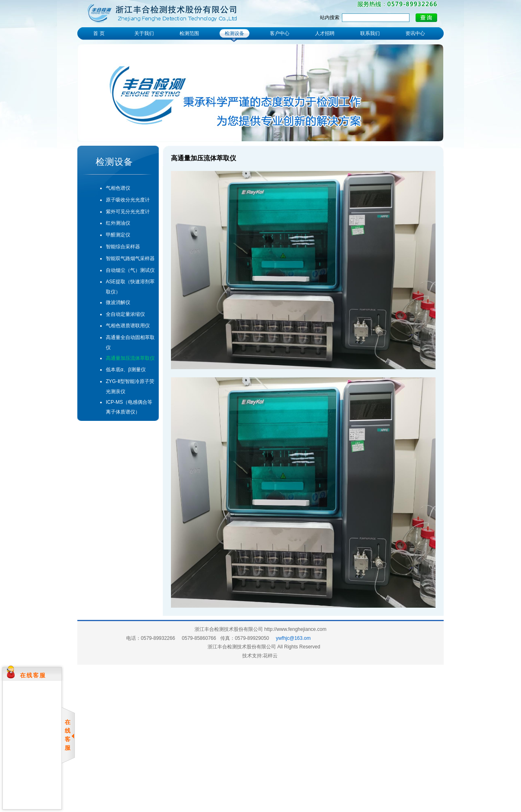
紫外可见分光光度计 (128, 212)
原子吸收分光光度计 (128, 200)
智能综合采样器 (123, 247)
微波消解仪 (118, 302)
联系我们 (370, 33)
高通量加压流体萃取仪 (130, 358)
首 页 (99, 33)
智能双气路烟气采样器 (130, 258)
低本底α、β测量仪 (126, 370)
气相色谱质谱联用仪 (128, 326)
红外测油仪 (118, 223)
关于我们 (144, 33)
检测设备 (234, 33)
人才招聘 (325, 33)
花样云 (270, 656)
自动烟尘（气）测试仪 (130, 270)
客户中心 (280, 33)
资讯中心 (415, 33)
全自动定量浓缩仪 (125, 314)
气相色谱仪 (118, 188)
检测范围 (189, 33)
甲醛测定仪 (118, 235)
